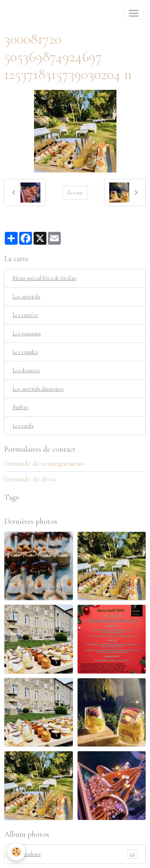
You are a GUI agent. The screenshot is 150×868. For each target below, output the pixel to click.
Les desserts (26, 370)
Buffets (20, 407)
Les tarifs (23, 426)
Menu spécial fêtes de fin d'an (44, 278)
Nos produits (75, 854)
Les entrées (25, 315)
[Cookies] (16, 852)
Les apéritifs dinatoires (38, 389)
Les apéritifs (26, 297)
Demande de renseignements (44, 463)
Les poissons (27, 334)
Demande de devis (30, 479)
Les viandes (25, 352)
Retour (75, 193)
